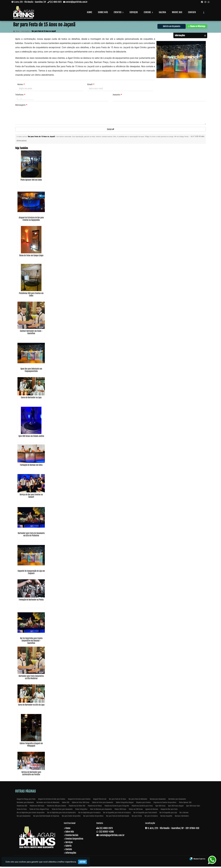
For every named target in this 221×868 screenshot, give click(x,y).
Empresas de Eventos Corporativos (165, 804)
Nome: (21, 86)
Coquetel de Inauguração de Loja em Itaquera (31, 574)
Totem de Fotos (22, 811)
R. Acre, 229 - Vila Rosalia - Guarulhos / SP (30, 2)
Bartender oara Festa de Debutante (48, 804)
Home (90, 12)
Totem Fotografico (81, 811)
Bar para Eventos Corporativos (93, 817)
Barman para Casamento (158, 800)
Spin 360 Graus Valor (193, 807)
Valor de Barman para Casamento (101, 811)
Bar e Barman (184, 814)
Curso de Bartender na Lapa (31, 399)
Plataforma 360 (22, 807)
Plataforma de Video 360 (77, 807)
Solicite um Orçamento (172, 27)
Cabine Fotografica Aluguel (125, 804)
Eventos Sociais (72, 837)
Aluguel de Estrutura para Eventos (79, 800)
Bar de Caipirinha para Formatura (89, 814)
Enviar (111, 130)
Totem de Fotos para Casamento (62, 811)
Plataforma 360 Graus (37, 807)
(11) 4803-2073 (56, 2)
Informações (71, 854)
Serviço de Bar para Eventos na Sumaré (31, 497)
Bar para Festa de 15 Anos (117, 800)
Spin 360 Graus (160, 807)
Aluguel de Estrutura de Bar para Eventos (52, 800)
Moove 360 (177, 12)
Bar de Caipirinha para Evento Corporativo (31, 814)
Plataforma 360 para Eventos (57, 807)
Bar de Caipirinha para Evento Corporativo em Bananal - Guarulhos (31, 642)
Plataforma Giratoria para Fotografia (117, 807)
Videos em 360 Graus (136, 811)
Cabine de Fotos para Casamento (103, 804)
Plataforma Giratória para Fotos (142, 807)
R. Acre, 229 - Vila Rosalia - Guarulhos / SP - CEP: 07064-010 (173, 830)
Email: (91, 86)
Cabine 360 (66, 804)
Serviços (134, 12)
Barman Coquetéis (166, 817)
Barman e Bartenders (182, 817)
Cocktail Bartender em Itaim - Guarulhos (31, 334)
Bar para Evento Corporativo (71, 817)
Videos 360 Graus (120, 811)
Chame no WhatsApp (197, 27)
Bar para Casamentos (24, 817)
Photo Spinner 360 (185, 804)
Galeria (162, 12)
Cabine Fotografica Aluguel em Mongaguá (31, 746)
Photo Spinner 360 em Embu (31, 181)
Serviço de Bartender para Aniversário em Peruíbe (31, 775)
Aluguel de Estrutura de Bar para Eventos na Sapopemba (31, 220)
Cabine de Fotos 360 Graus (81, 804)
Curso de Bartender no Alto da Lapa (31, 706)
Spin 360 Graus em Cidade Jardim (31, 438)
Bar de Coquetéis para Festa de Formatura (117, 814)
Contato (192, 12)
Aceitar (82, 862)
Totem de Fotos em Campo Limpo (31, 257)
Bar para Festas (137, 817)
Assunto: (117, 96)
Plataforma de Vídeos (95, 807)
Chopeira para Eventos (143, 804)
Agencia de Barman (152, 811)
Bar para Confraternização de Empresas (46, 817)
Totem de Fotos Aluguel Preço (39, 811)
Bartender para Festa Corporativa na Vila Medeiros (31, 679)
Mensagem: (21, 106)
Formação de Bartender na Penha (31, 601)
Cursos (148, 12)
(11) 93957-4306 (106, 833)
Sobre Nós (103, 12)
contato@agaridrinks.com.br (76, 2)
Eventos (119, 12)
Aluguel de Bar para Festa (169, 811)
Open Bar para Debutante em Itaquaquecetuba (31, 371)
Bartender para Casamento (177, 800)
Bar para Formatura (151, 817)
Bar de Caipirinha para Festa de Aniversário (61, 814)
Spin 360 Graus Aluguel (176, 807)
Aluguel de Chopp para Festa (26, 800)
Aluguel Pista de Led (100, 800)
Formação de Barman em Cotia (31, 466)
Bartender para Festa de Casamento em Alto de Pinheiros (31, 536)
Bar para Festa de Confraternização (118, 817)
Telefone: (20, 96)
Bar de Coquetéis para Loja (168, 814)
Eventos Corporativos (74, 840)
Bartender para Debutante (25, 804)
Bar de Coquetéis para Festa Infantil (145, 814)
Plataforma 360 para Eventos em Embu (31, 296)
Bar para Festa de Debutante (138, 800)
